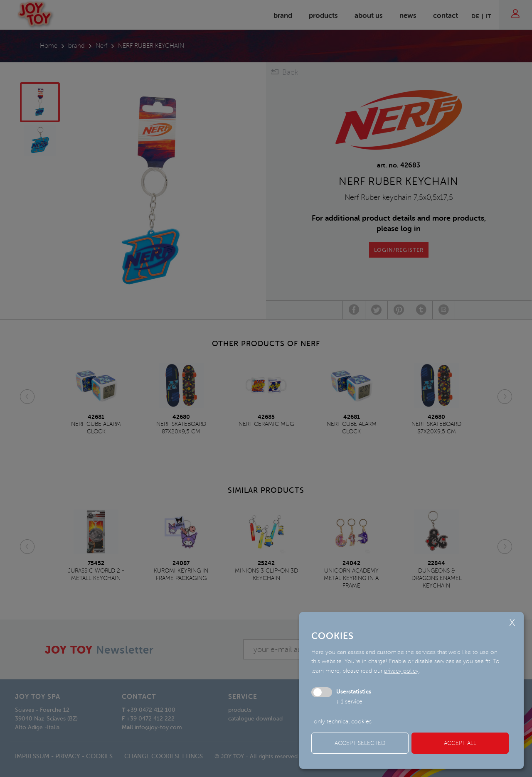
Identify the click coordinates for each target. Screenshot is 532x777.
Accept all (460, 743)
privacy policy (401, 671)
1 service (349, 702)
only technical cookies (343, 722)
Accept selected (360, 743)
